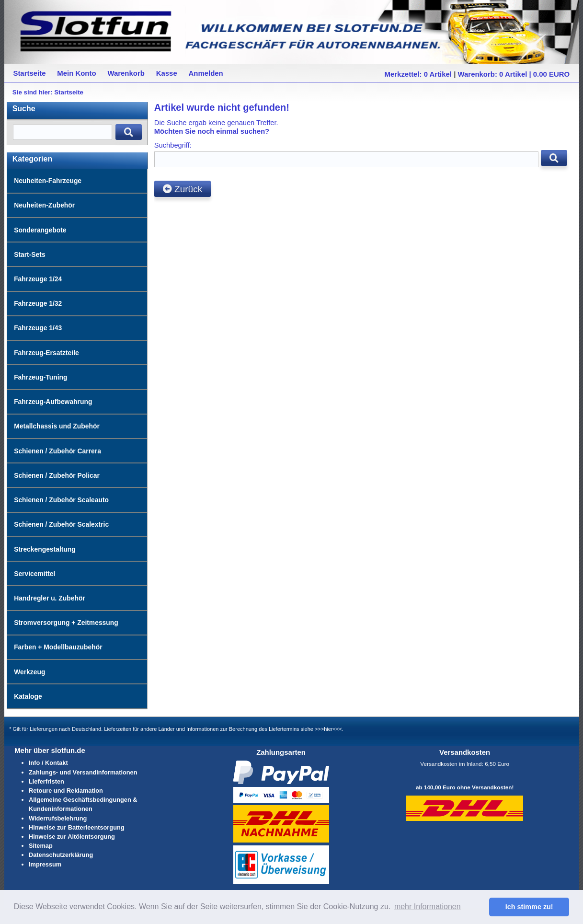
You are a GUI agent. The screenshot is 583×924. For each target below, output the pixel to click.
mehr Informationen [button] (428, 907)
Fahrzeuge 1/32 (38, 303)
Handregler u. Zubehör (50, 598)
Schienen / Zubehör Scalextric (61, 524)
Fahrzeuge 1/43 (38, 328)
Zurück (183, 189)
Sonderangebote (40, 230)
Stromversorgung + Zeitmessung (66, 623)
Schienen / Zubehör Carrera (57, 451)
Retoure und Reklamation (66, 791)
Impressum (45, 864)
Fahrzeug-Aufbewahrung (53, 402)
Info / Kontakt (48, 763)
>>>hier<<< (328, 729)
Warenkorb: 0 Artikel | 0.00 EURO (514, 74)
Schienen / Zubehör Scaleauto (61, 500)
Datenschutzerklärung (61, 855)
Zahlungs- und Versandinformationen (83, 772)
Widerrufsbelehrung (58, 818)
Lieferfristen (46, 781)
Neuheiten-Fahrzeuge (48, 181)
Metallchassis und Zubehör (57, 426)
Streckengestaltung (45, 549)
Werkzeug (29, 672)
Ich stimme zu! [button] (529, 907)
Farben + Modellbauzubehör (58, 647)
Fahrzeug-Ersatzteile (46, 353)
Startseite (69, 92)
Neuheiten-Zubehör (44, 205)
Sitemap (41, 846)
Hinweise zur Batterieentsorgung (77, 827)
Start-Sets (29, 254)
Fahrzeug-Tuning (40, 377)
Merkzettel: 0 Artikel (418, 74)
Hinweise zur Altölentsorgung (72, 837)
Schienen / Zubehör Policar (57, 475)
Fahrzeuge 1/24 (38, 279)
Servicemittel (34, 574)
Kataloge (28, 696)
